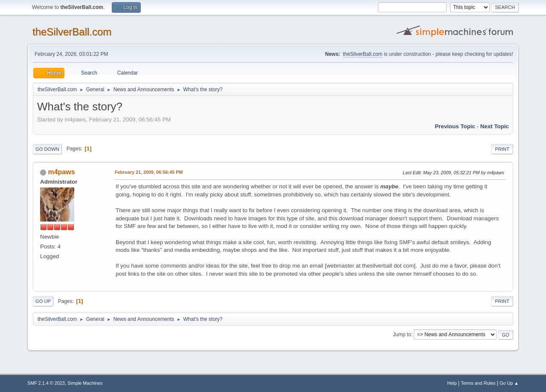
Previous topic (455, 126)
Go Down (47, 149)
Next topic (495, 126)
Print (502, 149)
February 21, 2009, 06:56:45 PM (149, 172)
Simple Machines (85, 383)
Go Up (43, 301)
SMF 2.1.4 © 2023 (46, 383)
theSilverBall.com (72, 32)
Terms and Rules (478, 383)
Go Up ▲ (509, 383)
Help (452, 383)
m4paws (61, 172)
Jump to (402, 334)
